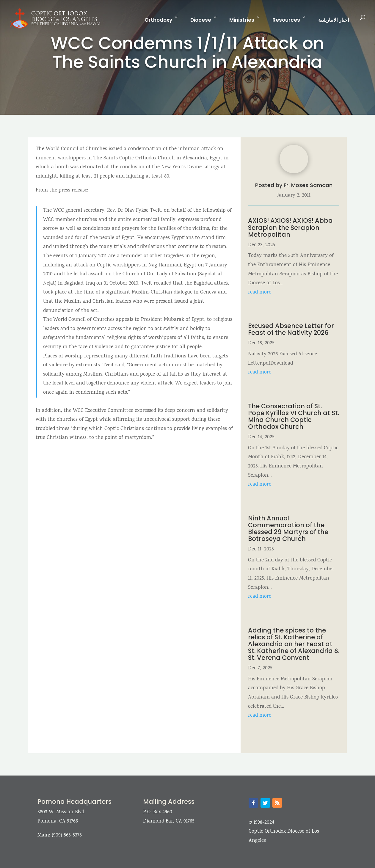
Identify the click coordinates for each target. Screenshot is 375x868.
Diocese (201, 20)
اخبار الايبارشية (334, 20)
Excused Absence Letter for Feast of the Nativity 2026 (291, 329)
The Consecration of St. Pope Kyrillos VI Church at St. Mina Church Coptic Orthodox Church (294, 416)
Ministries (242, 20)
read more (260, 292)
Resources (286, 20)
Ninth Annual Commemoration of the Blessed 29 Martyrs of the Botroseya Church (288, 528)
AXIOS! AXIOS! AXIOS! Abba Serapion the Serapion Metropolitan (290, 227)
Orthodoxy (158, 20)
